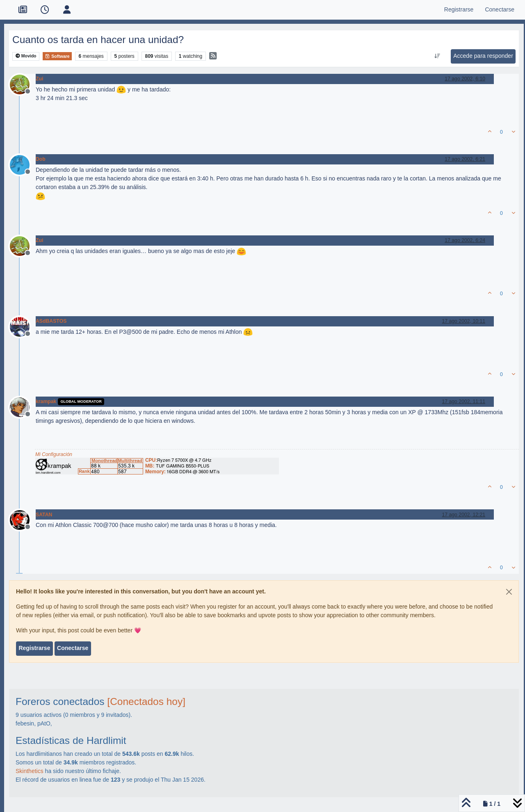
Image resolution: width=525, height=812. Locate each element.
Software (57, 56)
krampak (46, 401)
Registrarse (34, 648)
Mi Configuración (54, 454)
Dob (41, 159)
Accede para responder (483, 56)
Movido (26, 56)
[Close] (509, 592)
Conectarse (73, 648)
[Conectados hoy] (146, 701)
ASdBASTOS (51, 321)
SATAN (44, 515)
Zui (39, 79)
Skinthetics (30, 771)
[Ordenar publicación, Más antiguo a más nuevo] (437, 56)
